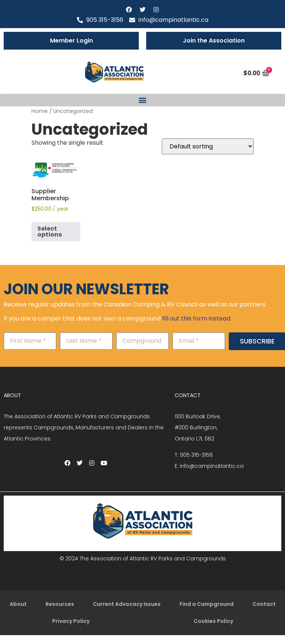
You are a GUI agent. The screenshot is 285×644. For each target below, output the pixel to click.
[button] (142, 100)
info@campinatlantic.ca (212, 466)
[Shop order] (208, 146)
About (18, 604)
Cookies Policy (213, 621)
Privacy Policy (71, 621)
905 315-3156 (196, 455)
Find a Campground (207, 604)
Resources (60, 604)
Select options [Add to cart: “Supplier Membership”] (50, 232)
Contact (264, 604)
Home (40, 111)
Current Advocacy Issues (127, 604)
